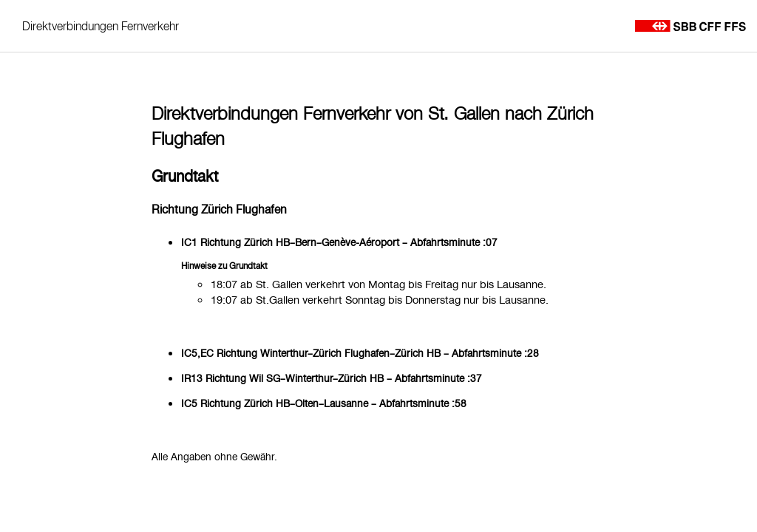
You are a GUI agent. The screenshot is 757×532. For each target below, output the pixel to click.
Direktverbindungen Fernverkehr (101, 26)
